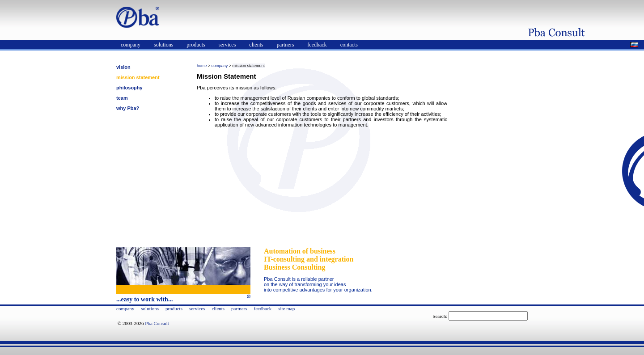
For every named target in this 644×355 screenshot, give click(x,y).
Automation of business (300, 251)
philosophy (129, 88)
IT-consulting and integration (309, 259)
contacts (349, 45)
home (202, 66)
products (196, 45)
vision (123, 67)
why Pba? (128, 108)
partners (286, 45)
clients (256, 45)
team (122, 98)
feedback (317, 45)
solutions (163, 45)
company (131, 45)
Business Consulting (294, 267)
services (227, 45)
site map (286, 309)
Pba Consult (157, 323)
